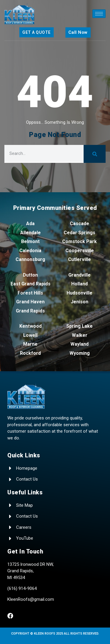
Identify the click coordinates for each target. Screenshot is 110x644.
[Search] (95, 154)
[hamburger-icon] (99, 14)
